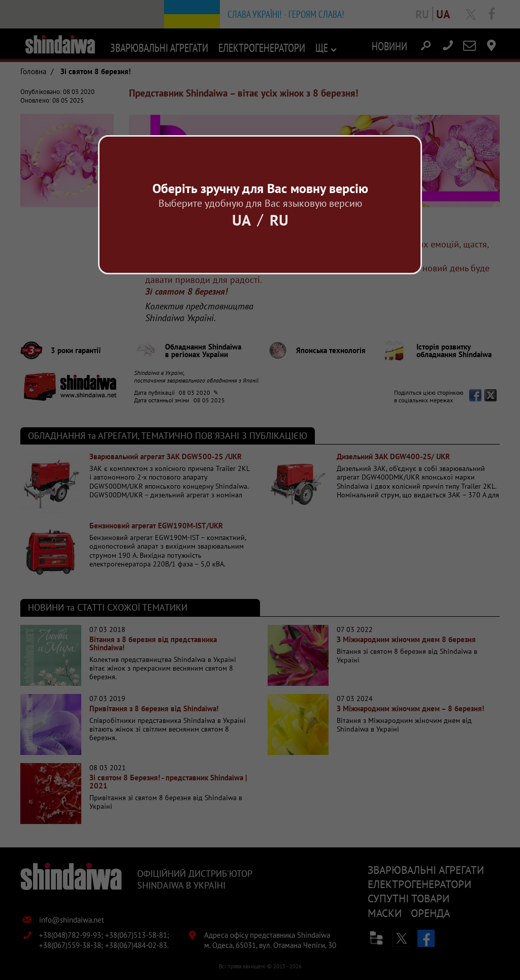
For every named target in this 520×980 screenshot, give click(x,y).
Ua (241, 220)
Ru (279, 220)
